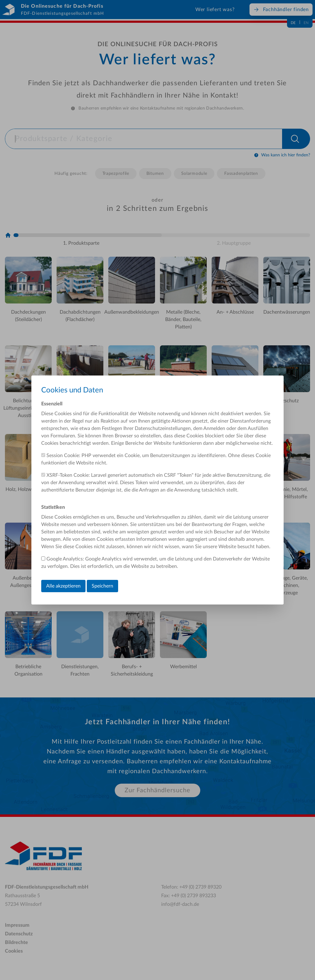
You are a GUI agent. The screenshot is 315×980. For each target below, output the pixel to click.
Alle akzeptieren (63, 586)
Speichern (102, 586)
